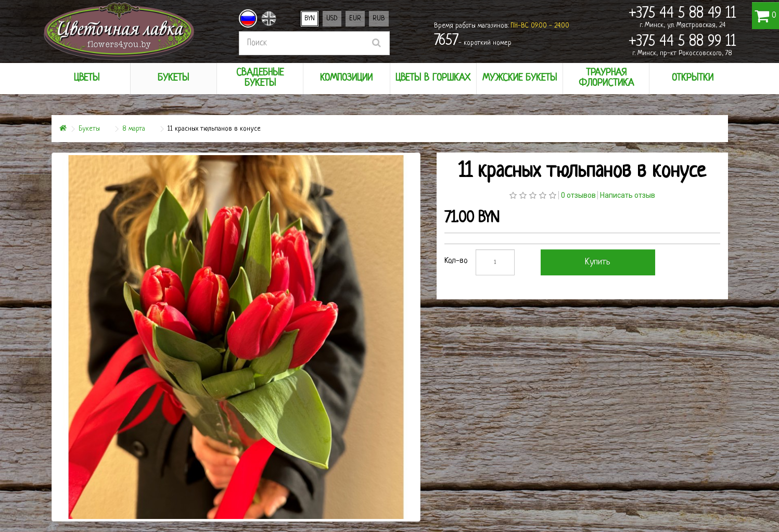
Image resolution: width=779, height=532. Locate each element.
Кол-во (456, 261)
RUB (379, 18)
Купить (598, 262)
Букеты (89, 129)
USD (332, 18)
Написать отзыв (628, 195)
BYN (310, 18)
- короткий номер (473, 41)
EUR (355, 18)
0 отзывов (578, 195)
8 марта (134, 129)
